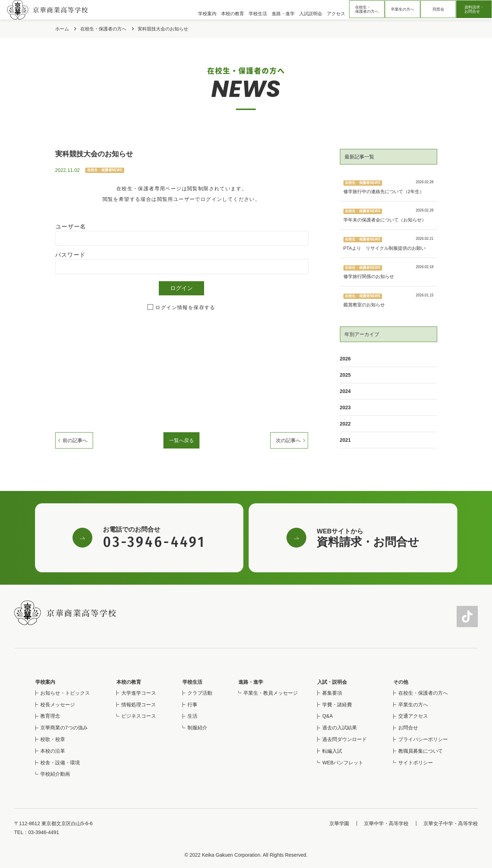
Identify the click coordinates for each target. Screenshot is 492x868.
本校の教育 (129, 682)
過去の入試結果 (340, 728)
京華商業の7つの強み (64, 728)
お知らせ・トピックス (65, 693)
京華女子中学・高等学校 (451, 823)
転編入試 (332, 751)
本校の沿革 (53, 751)
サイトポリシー (416, 763)
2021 (345, 440)
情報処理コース (139, 705)
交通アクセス (413, 716)
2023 (345, 407)
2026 (345, 359)
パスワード (71, 255)
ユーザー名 (71, 227)
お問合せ (408, 728)
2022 (345, 424)
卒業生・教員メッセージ (271, 693)
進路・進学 (251, 682)
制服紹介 (197, 728)
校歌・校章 (53, 739)
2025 (345, 375)
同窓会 (438, 9)
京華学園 (339, 823)
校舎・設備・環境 (60, 763)
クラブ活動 (200, 693)
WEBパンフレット (343, 763)
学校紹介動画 (55, 774)
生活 (192, 716)
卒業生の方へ (403, 9)
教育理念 (50, 716)
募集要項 (332, 693)
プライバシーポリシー (423, 739)
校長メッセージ (58, 705)
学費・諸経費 (337, 705)
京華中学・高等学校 (386, 823)
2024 (345, 391)
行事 (192, 705)
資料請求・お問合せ (474, 9)
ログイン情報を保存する (185, 307)
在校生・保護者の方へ (367, 9)
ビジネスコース (139, 716)
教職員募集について (421, 751)
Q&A (328, 716)
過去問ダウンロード (345, 739)
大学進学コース (139, 693)
